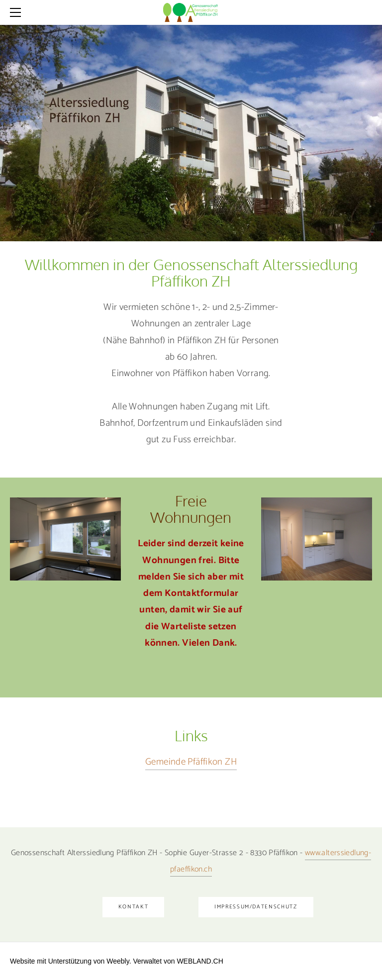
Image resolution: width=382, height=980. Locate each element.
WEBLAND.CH (200, 961)
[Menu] (17, 12)
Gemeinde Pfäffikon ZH (191, 762)
